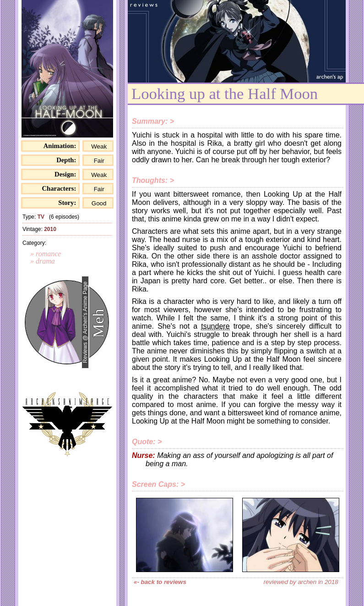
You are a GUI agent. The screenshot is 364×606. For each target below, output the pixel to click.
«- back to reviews (160, 582)
